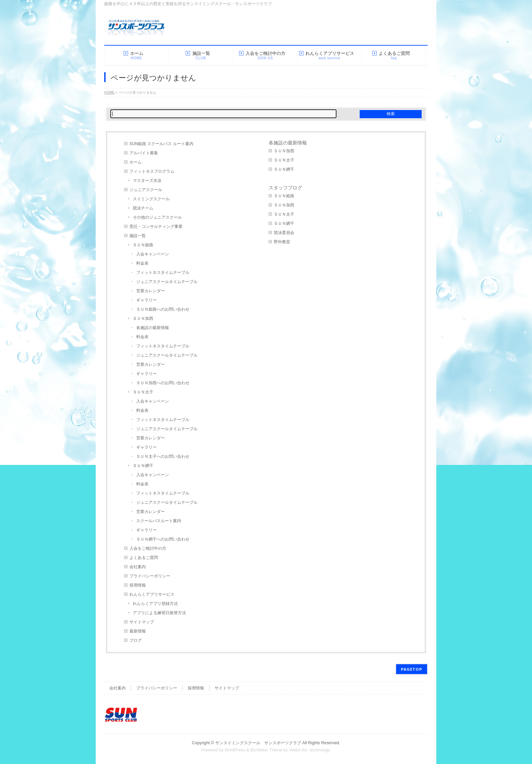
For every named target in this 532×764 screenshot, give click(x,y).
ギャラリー (146, 300)
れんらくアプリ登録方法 (155, 604)
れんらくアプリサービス (152, 594)
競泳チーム (143, 208)
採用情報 (138, 585)
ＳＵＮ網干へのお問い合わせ (163, 539)
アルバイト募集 (144, 153)
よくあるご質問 (144, 558)
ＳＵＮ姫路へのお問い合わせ (163, 309)
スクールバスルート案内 (159, 521)
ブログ (136, 640)
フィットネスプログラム (152, 171)
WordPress (235, 750)
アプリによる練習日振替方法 (159, 613)
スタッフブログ (285, 188)
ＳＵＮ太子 (143, 392)
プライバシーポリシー (150, 576)
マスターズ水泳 (147, 181)
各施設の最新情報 (153, 328)
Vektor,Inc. (299, 750)
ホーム (136, 162)
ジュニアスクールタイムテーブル (167, 282)
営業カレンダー (151, 291)
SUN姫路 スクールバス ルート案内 (161, 144)
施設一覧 (138, 236)
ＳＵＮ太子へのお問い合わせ (163, 456)
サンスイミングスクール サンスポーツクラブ (258, 743)
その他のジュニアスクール (157, 217)
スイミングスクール (151, 199)
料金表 (142, 263)
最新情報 (138, 631)
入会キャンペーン (153, 254)
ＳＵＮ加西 (143, 318)
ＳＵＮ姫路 (143, 245)
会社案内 (138, 567)
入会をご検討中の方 (148, 548)
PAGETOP (412, 669)
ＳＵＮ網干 (143, 466)
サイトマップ (142, 622)
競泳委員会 (284, 233)
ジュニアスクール (146, 190)
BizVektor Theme (266, 750)
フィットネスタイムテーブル (163, 272)
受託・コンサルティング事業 (156, 227)
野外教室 (282, 242)
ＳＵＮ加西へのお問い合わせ (163, 383)
